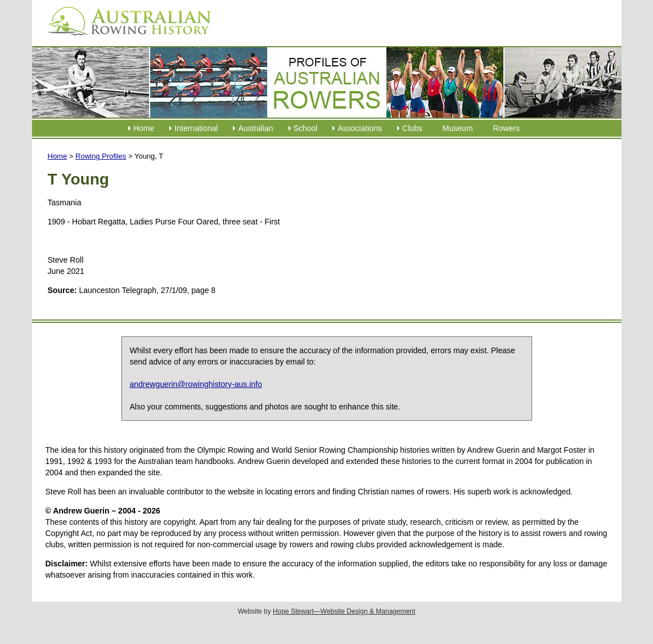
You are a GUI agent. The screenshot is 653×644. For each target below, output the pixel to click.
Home (144, 128)
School (306, 128)
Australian (255, 128)
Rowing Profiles (101, 156)
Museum (458, 128)
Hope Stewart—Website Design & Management (344, 611)
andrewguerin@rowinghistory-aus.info (196, 384)
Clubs (412, 128)
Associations (360, 128)
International (196, 128)
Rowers (506, 128)
